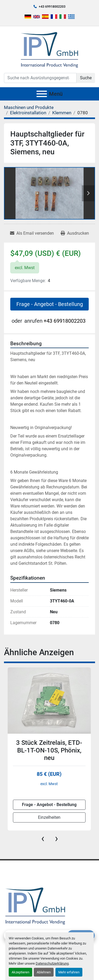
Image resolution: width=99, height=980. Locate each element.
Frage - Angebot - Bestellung (50, 304)
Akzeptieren (20, 972)
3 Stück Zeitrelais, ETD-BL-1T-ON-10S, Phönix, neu (49, 750)
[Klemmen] (62, 113)
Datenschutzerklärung (52, 963)
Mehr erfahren (69, 972)
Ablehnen (44, 972)
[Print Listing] (75, 233)
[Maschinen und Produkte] (29, 107)
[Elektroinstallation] (28, 113)
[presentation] (43, 838)
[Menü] (42, 94)
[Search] (40, 78)
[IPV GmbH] (35, 905)
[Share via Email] (32, 233)
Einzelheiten (49, 817)
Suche (86, 78)
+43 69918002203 (52, 7)
